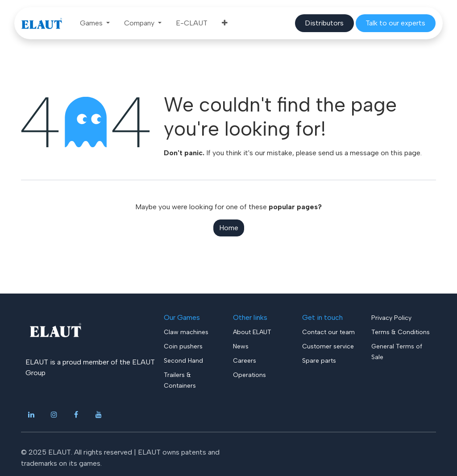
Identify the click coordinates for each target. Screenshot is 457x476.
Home (229, 228)
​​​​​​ (395, 23)
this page (405, 153)
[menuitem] (95, 23)
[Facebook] (76, 414)
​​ (324, 23)
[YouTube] (99, 414)
